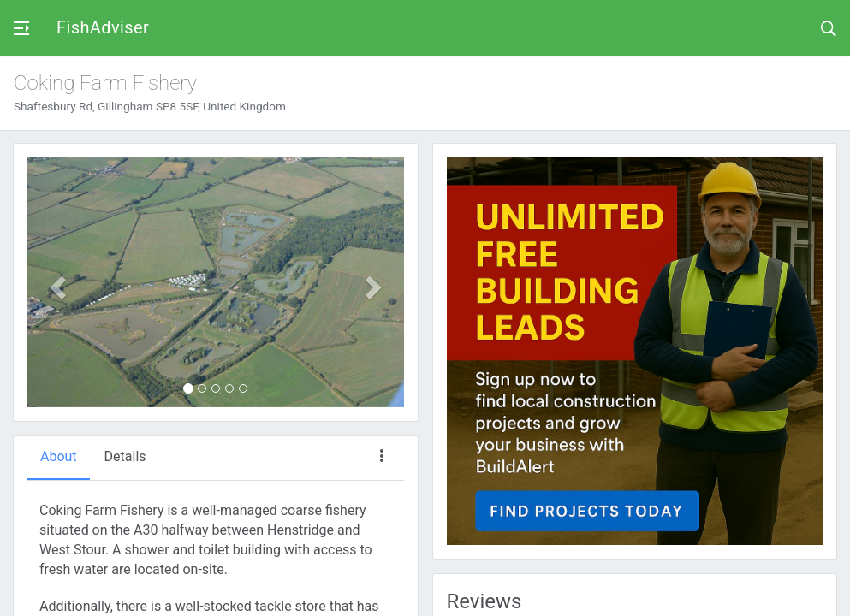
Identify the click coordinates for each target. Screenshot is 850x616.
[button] (56, 283)
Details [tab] (125, 456)
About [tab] (59, 456)
